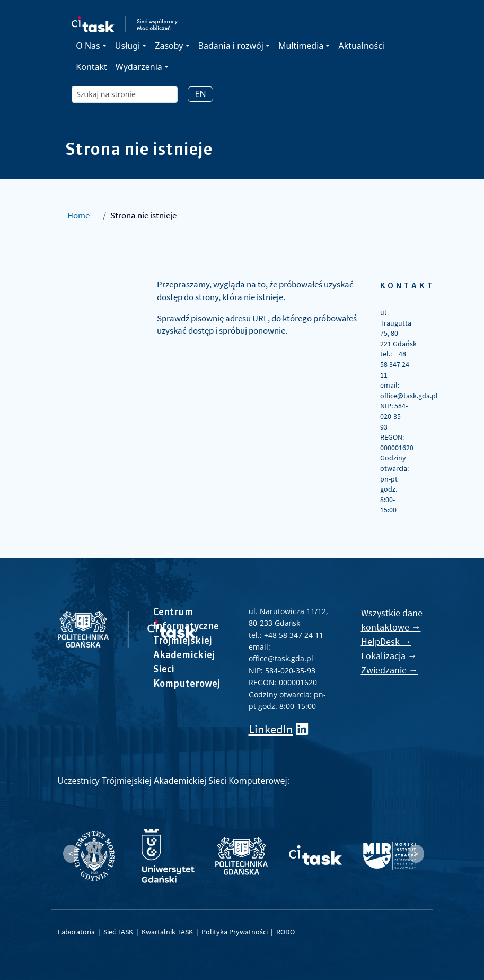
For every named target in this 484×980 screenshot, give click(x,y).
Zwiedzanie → (390, 670)
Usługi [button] (127, 46)
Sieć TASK (118, 932)
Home (78, 215)
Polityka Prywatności (235, 932)
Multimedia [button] (301, 46)
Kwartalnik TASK (167, 932)
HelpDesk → (386, 641)
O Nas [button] (88, 46)
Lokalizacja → (389, 656)
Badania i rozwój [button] (231, 46)
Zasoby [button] (169, 46)
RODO (285, 932)
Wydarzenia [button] (139, 67)
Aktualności (361, 46)
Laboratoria (76, 932)
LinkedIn (271, 729)
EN (200, 94)
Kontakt (91, 67)
